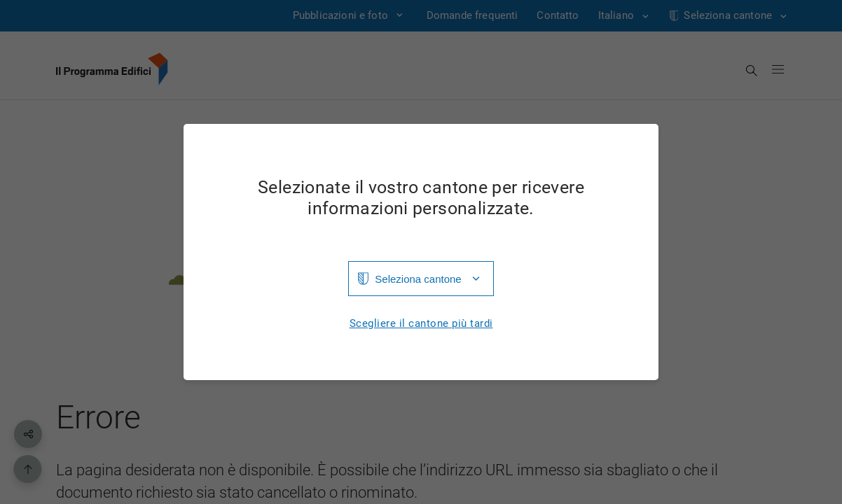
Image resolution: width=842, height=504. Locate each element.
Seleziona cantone (418, 279)
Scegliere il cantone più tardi (421, 324)
